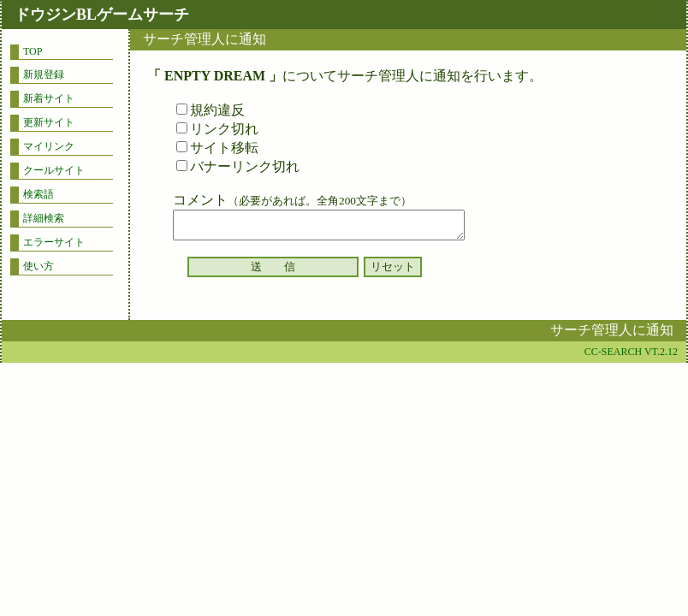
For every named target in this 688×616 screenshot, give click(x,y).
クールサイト (54, 170)
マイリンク (49, 146)
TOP (33, 51)
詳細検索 (44, 218)
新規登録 (44, 74)
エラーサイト (54, 242)
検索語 (39, 194)
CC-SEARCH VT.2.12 (631, 352)
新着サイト (49, 98)
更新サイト (49, 122)
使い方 (39, 266)
